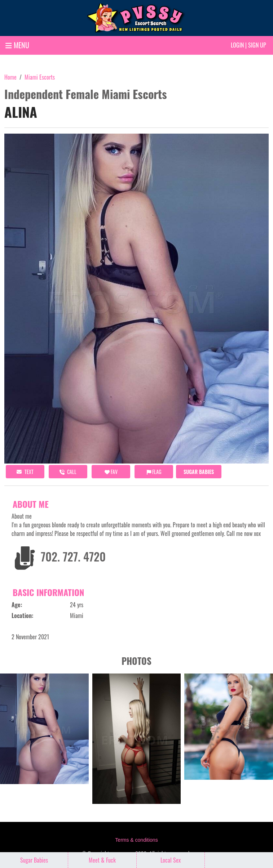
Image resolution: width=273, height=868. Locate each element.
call (68, 472)
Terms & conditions (136, 840)
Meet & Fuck (102, 860)
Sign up (257, 45)
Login (237, 45)
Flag (154, 472)
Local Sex (171, 860)
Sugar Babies (199, 472)
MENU (17, 45)
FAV (111, 472)
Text (25, 472)
